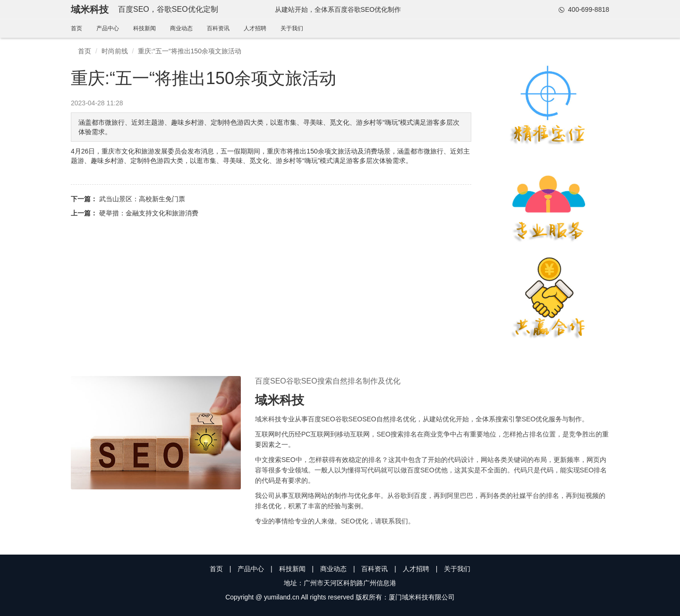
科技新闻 (144, 28)
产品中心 (108, 28)
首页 (76, 28)
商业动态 (181, 28)
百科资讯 (218, 28)
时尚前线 (115, 51)
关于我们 (292, 28)
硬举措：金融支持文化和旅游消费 (149, 213)
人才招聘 (255, 28)
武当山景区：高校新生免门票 (142, 199)
